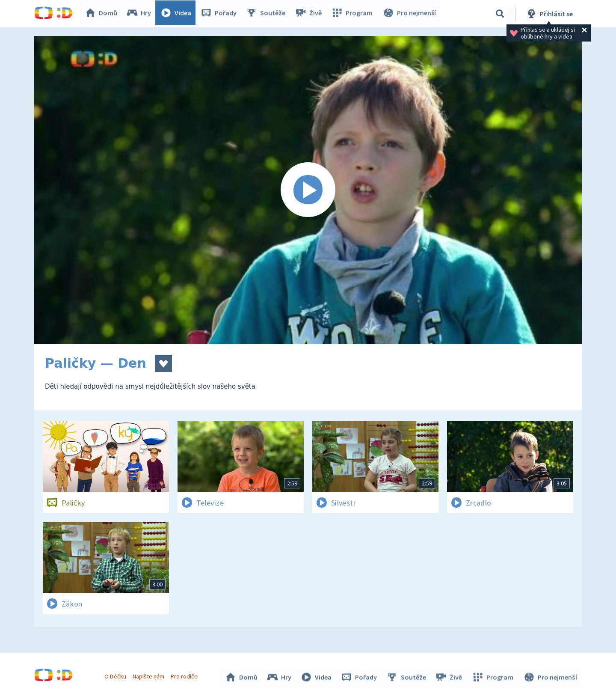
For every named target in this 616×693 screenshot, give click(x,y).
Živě (310, 14)
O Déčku (116, 675)
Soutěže (268, 14)
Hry (141, 14)
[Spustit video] (308, 190)
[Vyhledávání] (500, 14)
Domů (103, 14)
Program (353, 14)
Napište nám (149, 675)
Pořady (221, 14)
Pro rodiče (185, 675)
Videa (178, 14)
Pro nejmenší (410, 14)
